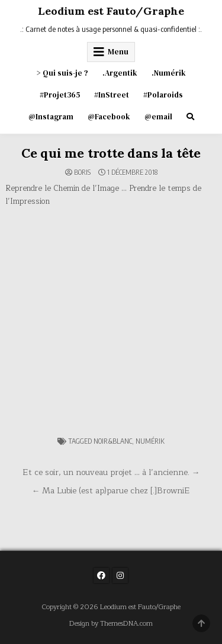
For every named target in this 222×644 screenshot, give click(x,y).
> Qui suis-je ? (62, 73)
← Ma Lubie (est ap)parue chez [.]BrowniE (111, 491)
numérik (150, 441)
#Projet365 (60, 95)
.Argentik (120, 73)
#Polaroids (163, 95)
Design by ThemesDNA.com (111, 624)
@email (158, 117)
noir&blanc (113, 441)
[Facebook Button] (101, 575)
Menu (118, 52)
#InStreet (112, 95)
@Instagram (51, 117)
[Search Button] (190, 117)
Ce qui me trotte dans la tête (111, 153)
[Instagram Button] (120, 575)
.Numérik (169, 73)
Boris (82, 173)
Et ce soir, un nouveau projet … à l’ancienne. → (111, 472)
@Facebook (109, 117)
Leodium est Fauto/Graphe (111, 11)
